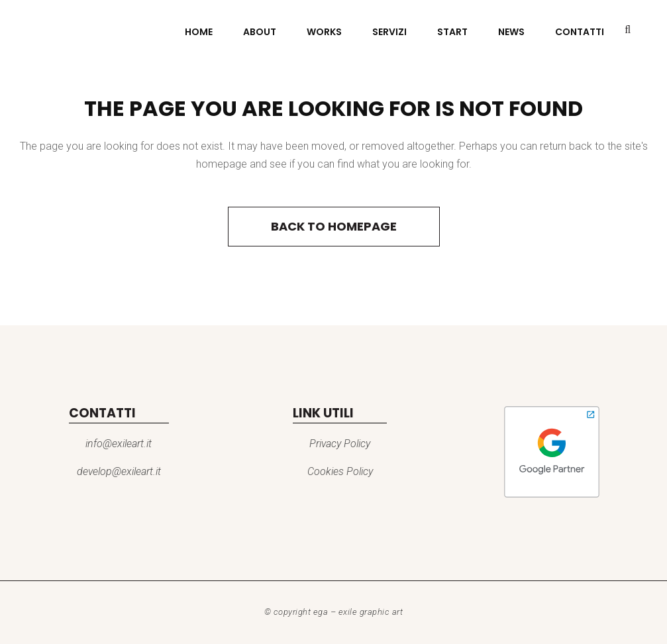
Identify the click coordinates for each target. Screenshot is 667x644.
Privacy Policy (340, 444)
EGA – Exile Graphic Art (358, 612)
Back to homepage (334, 226)
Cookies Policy (340, 471)
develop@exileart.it (119, 471)
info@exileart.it (119, 444)
